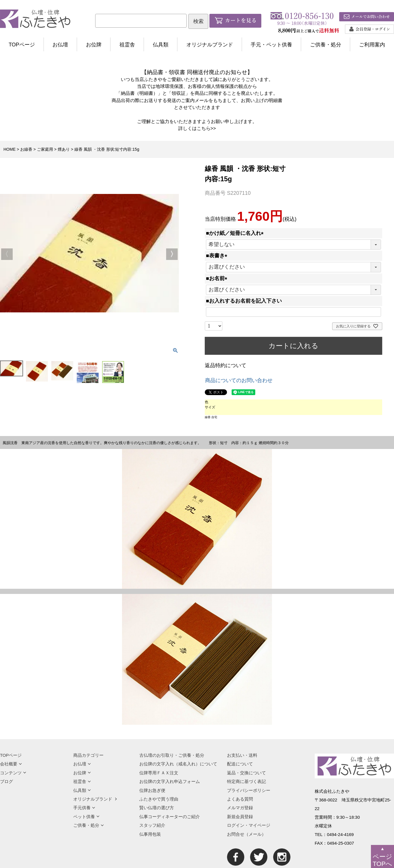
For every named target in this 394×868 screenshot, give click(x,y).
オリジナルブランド (210, 45)
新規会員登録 (240, 817)
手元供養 (84, 808)
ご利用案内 (372, 45)
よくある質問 (240, 799)
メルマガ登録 (240, 808)
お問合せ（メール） (246, 834)
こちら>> (206, 128)
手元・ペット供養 (271, 45)
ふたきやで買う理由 (159, 799)
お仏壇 (60, 45)
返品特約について (226, 365)
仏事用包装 (150, 834)
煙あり (64, 149)
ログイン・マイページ (249, 825)
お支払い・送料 (242, 755)
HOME (10, 149)
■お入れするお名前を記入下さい (244, 301)
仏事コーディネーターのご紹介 (170, 817)
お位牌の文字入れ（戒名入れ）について (178, 764)
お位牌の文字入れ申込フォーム (170, 781)
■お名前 (218, 278)
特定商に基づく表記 (246, 781)
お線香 (26, 149)
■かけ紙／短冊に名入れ (236, 233)
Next (172, 254)
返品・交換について (246, 773)
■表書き (218, 256)
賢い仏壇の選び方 (157, 808)
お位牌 (94, 45)
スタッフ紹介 (152, 825)
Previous (7, 254)
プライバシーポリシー (249, 790)
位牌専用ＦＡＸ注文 (159, 773)
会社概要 (11, 764)
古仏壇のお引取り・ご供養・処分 (172, 755)
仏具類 (161, 45)
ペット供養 (86, 817)
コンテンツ (13, 773)
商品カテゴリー (88, 755)
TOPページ (22, 45)
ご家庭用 (45, 149)
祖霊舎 (127, 45)
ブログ (6, 781)
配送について (240, 764)
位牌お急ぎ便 (152, 790)
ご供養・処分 (326, 45)
